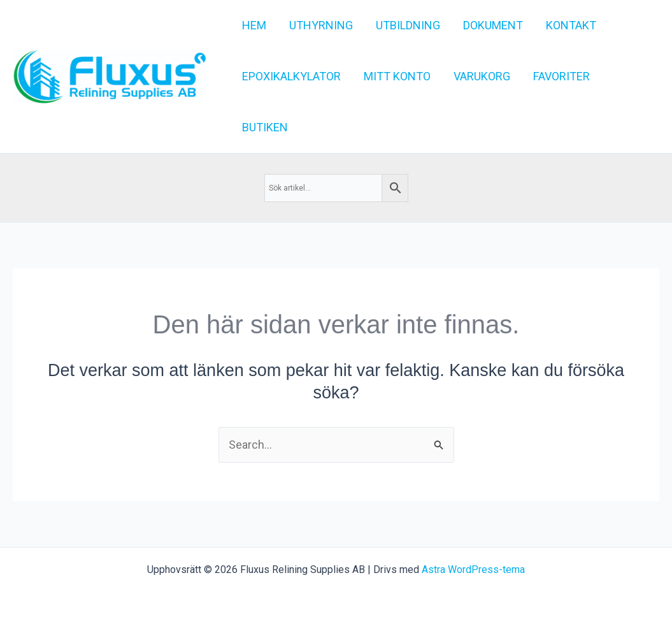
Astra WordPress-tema (473, 570)
